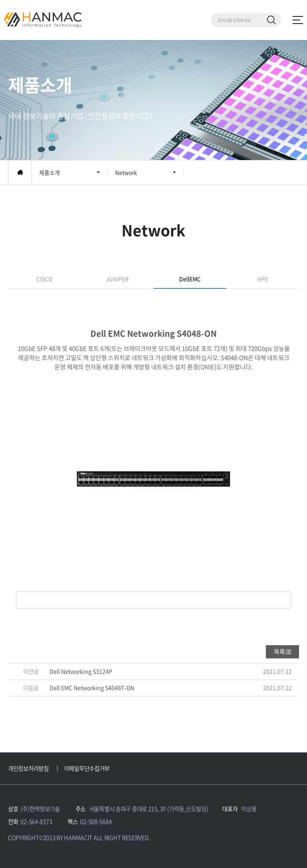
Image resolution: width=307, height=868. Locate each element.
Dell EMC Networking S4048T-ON (92, 688)
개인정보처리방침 (28, 768)
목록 (279, 652)
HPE (263, 279)
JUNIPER (117, 279)
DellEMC (190, 279)
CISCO (44, 279)
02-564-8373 (36, 822)
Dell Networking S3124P (81, 671)
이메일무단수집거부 (87, 768)
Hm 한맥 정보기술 (43, 20)
